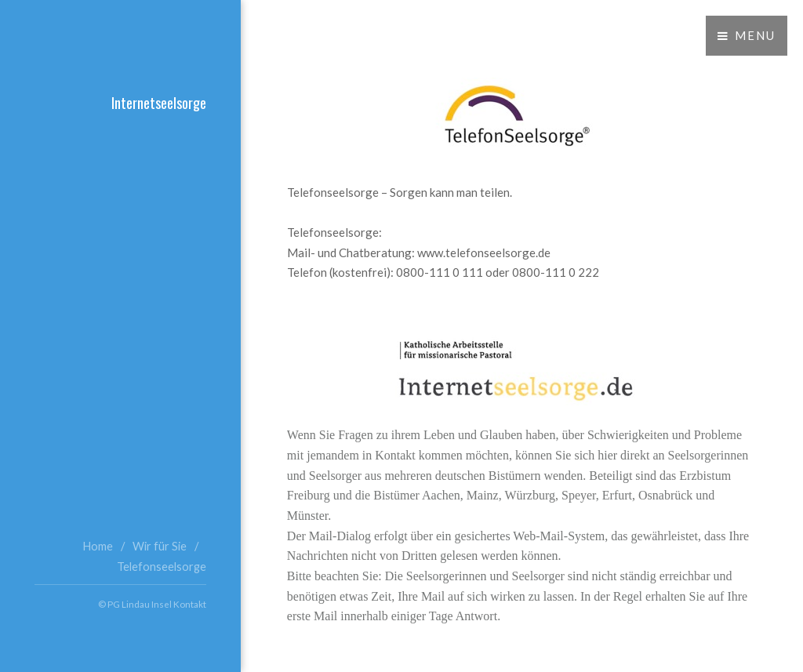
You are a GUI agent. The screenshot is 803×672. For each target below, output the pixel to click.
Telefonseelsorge (162, 567)
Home (98, 546)
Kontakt (190, 604)
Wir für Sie (160, 546)
